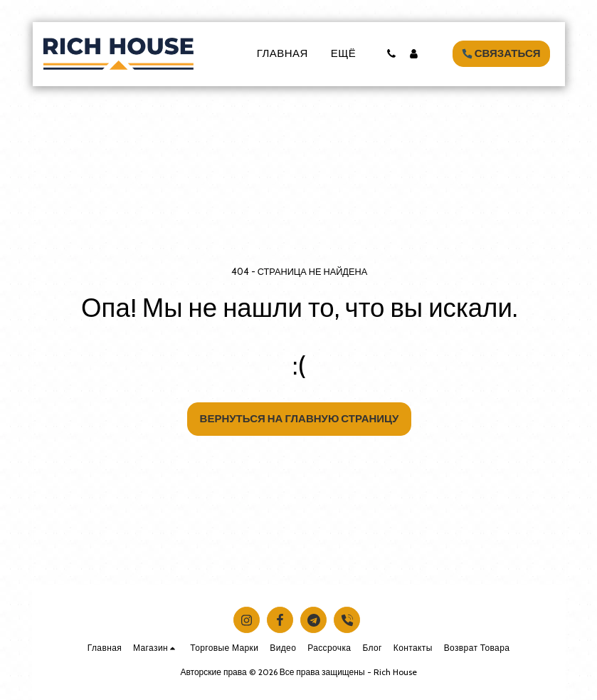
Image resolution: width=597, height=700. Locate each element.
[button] (392, 54)
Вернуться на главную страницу (300, 419)
